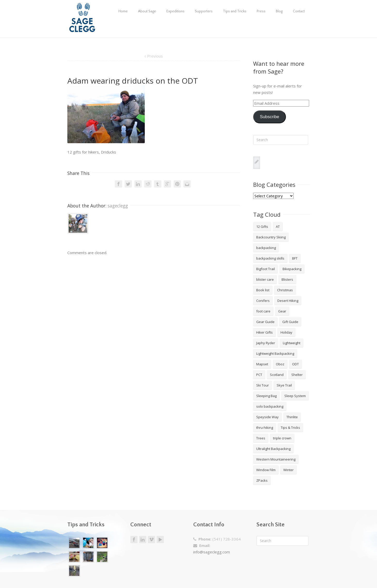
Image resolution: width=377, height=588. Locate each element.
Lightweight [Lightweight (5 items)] (292, 343)
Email (187, 184)
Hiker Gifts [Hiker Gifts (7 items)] (264, 332)
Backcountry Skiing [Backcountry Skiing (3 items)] (271, 237)
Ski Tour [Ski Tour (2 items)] (263, 385)
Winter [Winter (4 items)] (288, 470)
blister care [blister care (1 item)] (265, 279)
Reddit (148, 184)
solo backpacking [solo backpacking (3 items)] (270, 406)
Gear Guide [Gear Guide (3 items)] (265, 322)
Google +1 (167, 184)
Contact (299, 11)
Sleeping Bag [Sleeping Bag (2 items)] (266, 396)
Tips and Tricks (235, 11)
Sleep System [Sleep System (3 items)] (295, 396)
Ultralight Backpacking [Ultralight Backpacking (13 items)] (273, 449)
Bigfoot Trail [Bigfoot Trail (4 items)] (266, 269)
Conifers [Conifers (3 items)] (263, 301)
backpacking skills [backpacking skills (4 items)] (270, 258)
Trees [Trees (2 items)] (261, 438)
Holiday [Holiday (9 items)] (286, 332)
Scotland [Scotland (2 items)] (277, 375)
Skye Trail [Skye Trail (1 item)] (284, 385)
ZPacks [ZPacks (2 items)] (262, 480)
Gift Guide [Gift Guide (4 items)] (290, 322)
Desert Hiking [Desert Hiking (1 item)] (288, 301)
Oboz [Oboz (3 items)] (280, 364)
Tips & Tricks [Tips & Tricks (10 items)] (290, 428)
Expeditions (175, 11)
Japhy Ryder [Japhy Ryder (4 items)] (266, 343)
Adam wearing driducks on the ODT (133, 81)
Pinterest (177, 184)
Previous (155, 56)
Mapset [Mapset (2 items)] (262, 364)
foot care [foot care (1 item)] (263, 311)
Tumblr (158, 184)
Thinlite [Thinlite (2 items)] (292, 417)
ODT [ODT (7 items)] (295, 364)
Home (123, 11)
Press (261, 11)
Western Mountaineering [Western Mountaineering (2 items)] (276, 459)
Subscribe (270, 117)
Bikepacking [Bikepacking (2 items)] (292, 269)
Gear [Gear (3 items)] (282, 311)
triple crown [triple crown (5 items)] (282, 438)
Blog (279, 11)
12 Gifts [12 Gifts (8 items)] (262, 227)
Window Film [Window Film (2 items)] (266, 470)
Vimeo (151, 540)
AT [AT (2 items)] (278, 227)
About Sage (147, 11)
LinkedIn (138, 184)
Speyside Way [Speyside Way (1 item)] (267, 417)
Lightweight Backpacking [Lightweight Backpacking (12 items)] (275, 353)
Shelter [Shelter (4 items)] (297, 375)
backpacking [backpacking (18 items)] (266, 248)
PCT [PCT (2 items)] (259, 375)
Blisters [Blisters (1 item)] (287, 279)
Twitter (128, 184)
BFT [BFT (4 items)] (295, 258)
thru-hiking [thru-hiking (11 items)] (265, 428)
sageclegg (118, 206)
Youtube (160, 539)
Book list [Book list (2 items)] (263, 290)
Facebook (118, 184)
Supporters (204, 11)
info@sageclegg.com (212, 552)
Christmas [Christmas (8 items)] (285, 290)
